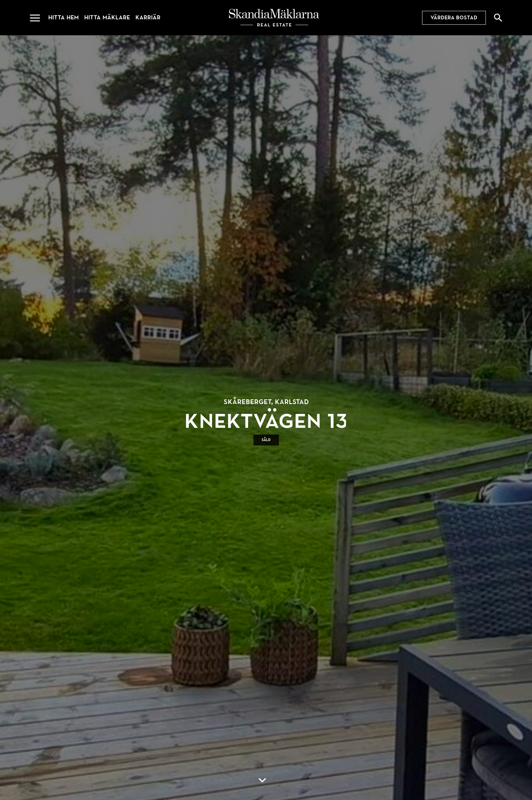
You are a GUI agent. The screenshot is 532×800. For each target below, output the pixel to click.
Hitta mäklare (107, 17)
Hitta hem (63, 17)
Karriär (148, 17)
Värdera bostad (454, 18)
